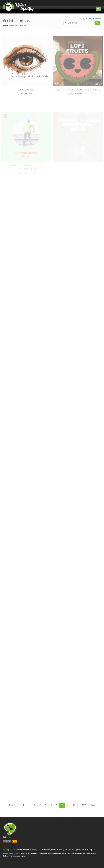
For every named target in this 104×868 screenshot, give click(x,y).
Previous (14, 805)
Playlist (97, 19)
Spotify (6, 850)
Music (87, 19)
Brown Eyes (26, 90)
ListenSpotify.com (11, 853)
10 (74, 805)
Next (92, 805)
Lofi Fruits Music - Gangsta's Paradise (78, 90)
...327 (83, 805)
